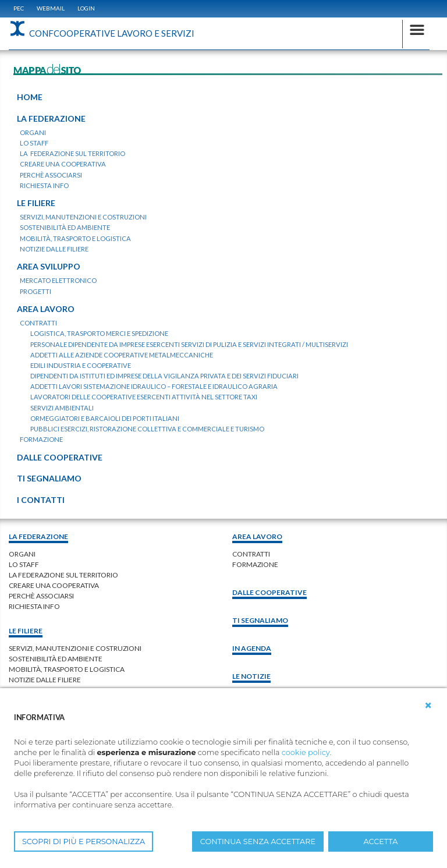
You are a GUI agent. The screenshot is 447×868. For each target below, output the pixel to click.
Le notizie (251, 676)
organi (22, 554)
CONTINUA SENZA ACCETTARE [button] (258, 842)
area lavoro (257, 536)
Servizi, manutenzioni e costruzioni (75, 648)
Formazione (255, 564)
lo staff (24, 564)
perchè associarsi (41, 596)
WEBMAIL (51, 8)
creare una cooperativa (54, 585)
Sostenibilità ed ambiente (56, 659)
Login (86, 8)
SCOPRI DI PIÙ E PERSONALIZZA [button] (84, 842)
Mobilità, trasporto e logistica (67, 669)
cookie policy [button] (306, 752)
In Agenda (252, 648)
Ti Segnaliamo (260, 620)
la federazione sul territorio (63, 575)
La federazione (38, 536)
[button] (428, 706)
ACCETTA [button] (381, 842)
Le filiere (26, 631)
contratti (251, 554)
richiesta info (34, 606)
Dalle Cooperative (269, 592)
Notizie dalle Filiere (45, 680)
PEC (19, 8)
